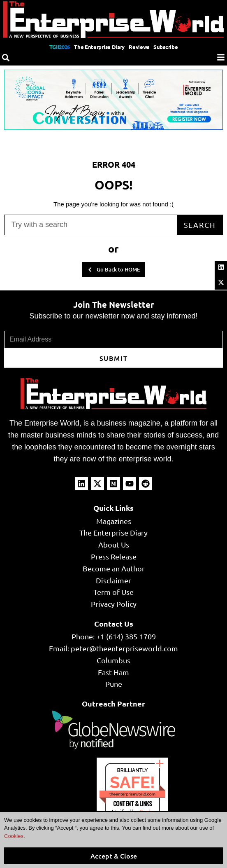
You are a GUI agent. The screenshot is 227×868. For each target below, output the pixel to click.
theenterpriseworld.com (132, 794)
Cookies (14, 836)
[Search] (6, 58)
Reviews (139, 47)
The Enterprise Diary (99, 47)
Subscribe (166, 47)
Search (200, 225)
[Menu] (221, 57)
